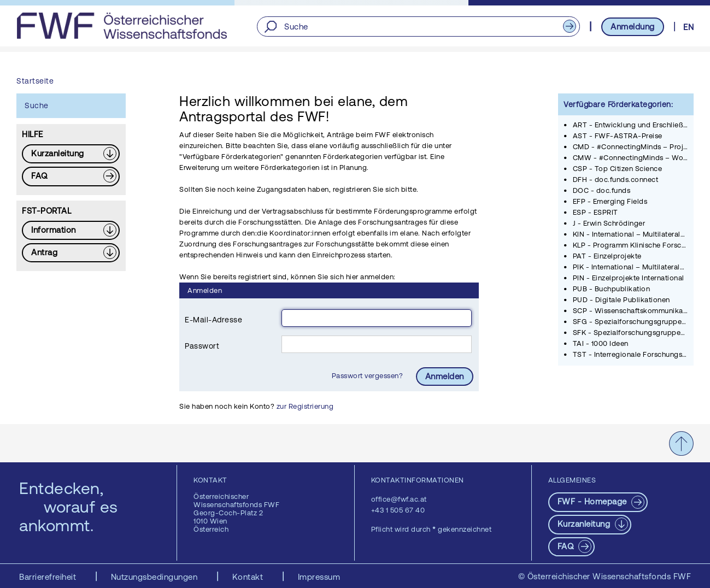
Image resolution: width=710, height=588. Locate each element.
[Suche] (418, 27)
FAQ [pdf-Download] (567, 546)
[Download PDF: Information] (71, 230)
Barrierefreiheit (49, 577)
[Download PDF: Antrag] (71, 253)
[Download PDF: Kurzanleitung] (71, 154)
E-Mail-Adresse (213, 320)
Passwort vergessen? (368, 376)
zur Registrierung (305, 406)
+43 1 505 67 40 (398, 510)
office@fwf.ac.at (399, 499)
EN (688, 27)
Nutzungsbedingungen (156, 577)
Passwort (202, 346)
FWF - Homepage (594, 501)
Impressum (319, 577)
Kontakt (249, 577)
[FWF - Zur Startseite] (122, 26)
